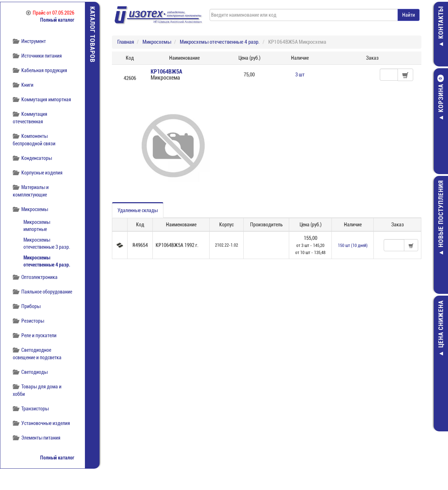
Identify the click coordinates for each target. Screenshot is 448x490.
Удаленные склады (138, 210)
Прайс (50, 13)
